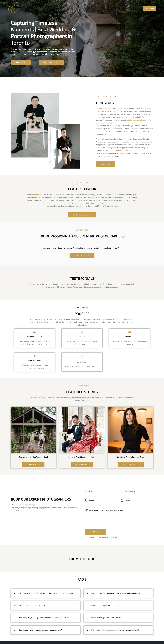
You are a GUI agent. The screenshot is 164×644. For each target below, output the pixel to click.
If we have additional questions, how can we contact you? (116, 631)
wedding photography (123, 150)
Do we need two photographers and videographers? (41, 633)
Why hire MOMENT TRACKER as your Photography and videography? (42, 595)
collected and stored (110, 537)
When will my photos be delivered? (106, 618)
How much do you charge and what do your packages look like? (46, 620)
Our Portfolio (38, 194)
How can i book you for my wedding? (107, 606)
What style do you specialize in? (32, 608)
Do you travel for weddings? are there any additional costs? (117, 594)
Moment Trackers (105, 108)
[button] (46, 595)
